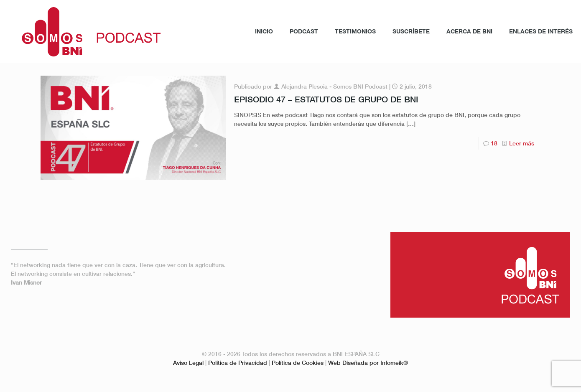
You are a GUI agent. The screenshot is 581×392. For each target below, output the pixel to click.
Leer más (522, 143)
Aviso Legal (188, 363)
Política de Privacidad (238, 363)
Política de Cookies (298, 363)
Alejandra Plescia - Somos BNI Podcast (334, 86)
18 (494, 143)
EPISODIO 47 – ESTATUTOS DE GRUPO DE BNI (326, 99)
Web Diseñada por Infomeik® (368, 363)
